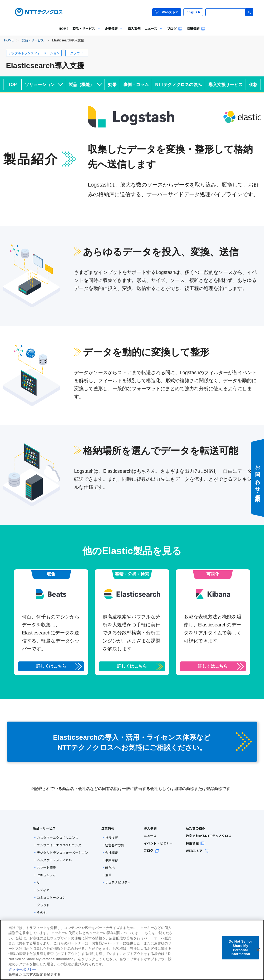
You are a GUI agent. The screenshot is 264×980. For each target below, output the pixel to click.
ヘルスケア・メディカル (54, 860)
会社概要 (111, 853)
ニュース (150, 836)
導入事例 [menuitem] (134, 29)
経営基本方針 (115, 845)
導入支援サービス (226, 85)
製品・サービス (33, 40)
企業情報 (108, 828)
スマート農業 (46, 867)
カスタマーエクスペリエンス (57, 838)
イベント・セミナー (158, 843)
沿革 (108, 875)
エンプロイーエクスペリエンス (59, 845)
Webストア (167, 12)
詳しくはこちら (51, 666)
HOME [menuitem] (63, 29)
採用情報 (195, 843)
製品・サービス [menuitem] (86, 32)
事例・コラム (136, 85)
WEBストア (197, 851)
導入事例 (150, 828)
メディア (43, 890)
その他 (42, 912)
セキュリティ (46, 875)
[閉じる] (258, 950)
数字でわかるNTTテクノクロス (209, 836)
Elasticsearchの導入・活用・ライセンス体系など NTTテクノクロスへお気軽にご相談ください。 (152, 742)
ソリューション (44, 84)
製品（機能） (85, 84)
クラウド (43, 905)
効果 (112, 85)
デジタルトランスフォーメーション (62, 853)
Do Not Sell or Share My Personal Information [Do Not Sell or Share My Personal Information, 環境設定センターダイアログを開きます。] (240, 948)
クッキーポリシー (22, 969)
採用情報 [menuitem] (196, 29)
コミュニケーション (51, 897)
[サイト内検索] (229, 12)
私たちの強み (195, 828)
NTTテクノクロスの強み (179, 85)
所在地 (110, 867)
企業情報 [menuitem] (113, 32)
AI (38, 882)
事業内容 (111, 860)
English (193, 12)
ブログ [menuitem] (175, 29)
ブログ (151, 850)
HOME (9, 40)
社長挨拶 (111, 838)
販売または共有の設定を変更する (35, 975)
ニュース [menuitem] (153, 32)
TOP (12, 85)
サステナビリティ (118, 882)
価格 (253, 85)
